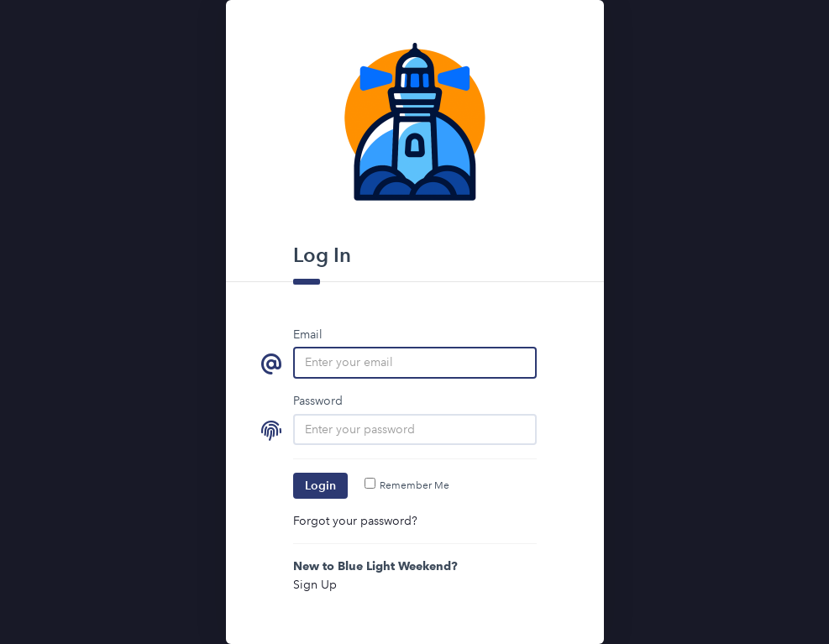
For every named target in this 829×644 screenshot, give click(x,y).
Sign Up (315, 584)
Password (318, 401)
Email (308, 334)
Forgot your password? (355, 521)
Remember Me (407, 485)
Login (320, 485)
